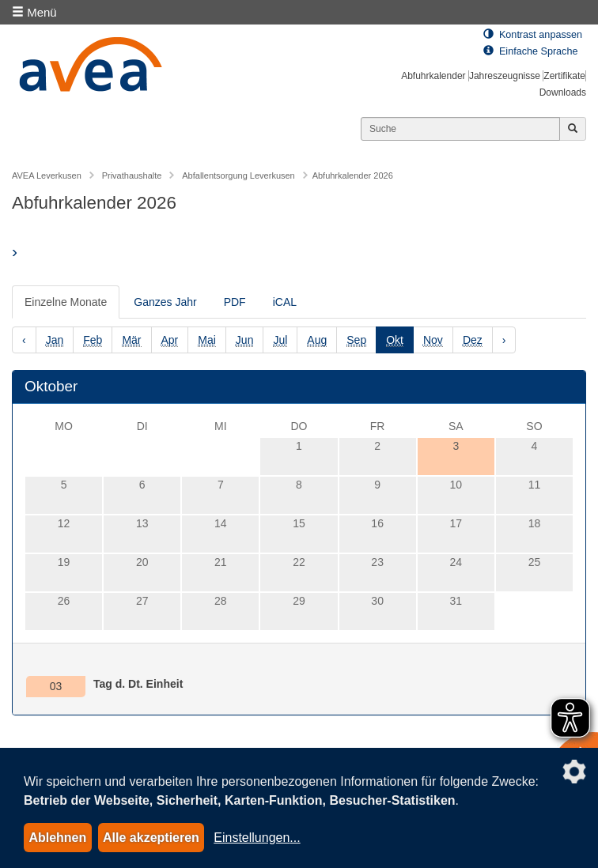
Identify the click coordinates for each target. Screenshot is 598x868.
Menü (34, 12)
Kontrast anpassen (533, 35)
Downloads (563, 92)
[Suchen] (460, 129)
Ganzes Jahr (165, 302)
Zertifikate (564, 76)
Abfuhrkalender (433, 76)
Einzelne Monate (66, 302)
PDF (235, 302)
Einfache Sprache (530, 51)
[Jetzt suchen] (573, 129)
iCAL (285, 302)
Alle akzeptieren (151, 838)
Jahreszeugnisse (505, 76)
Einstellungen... (257, 838)
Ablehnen (57, 838)
